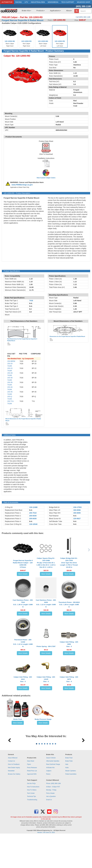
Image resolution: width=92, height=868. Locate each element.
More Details (23, 574)
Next (82, 754)
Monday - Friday (51, 819)
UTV (26, 2)
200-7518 (33, 513)
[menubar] (46, 11)
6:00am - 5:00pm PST (53, 816)
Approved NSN (32, 803)
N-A (31, 510)
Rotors (48, 803)
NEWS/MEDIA (53, 2)
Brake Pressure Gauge (43, 719)
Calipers (49, 800)
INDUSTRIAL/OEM (38, 2)
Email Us (49, 829)
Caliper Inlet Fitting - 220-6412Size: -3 (23, 679)
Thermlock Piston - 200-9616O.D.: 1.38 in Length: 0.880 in (69, 605)
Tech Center (31, 822)
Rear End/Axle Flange (53, 793)
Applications (55, 11)
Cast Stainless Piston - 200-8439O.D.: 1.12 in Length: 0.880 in (46, 603)
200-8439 (33, 516)
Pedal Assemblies (71, 803)
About (69, 11)
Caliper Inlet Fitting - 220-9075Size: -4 (69, 679)
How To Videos (32, 819)
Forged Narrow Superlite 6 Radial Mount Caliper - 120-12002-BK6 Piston (23, 564)
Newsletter (11, 800)
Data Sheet (31, 790)
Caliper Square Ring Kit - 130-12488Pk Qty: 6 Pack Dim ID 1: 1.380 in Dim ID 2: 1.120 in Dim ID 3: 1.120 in (46, 563)
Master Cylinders (71, 800)
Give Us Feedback (14, 793)
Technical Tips (31, 826)
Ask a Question (51, 826)
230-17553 (77, 507)
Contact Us (11, 790)
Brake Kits (26, 11)
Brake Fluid (18, 719)
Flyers (29, 793)
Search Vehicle (51, 787)
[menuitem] (26, 11)
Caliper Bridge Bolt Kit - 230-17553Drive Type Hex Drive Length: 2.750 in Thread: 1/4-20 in (69, 563)
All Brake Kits (50, 797)
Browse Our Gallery (14, 803)
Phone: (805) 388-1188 (53, 813)
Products (41, 11)
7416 (31, 301)
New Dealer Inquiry (14, 797)
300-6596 (77, 510)
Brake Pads (69, 790)
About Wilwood (13, 787)
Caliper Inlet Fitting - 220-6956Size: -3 (69, 644)
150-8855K (11, 361)
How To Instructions (33, 816)
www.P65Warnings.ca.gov (22, 185)
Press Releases (32, 797)
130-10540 (33, 524)
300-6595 (77, 513)
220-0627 (77, 519)
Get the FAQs (31, 813)
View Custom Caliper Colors (46, 178)
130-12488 (33, 507)
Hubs (67, 797)
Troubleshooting (32, 829)
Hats (67, 793)
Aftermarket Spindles (53, 790)
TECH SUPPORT (68, 2)
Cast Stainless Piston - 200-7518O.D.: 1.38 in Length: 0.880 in (23, 603)
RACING (18, 2)
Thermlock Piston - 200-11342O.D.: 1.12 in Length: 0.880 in (23, 643)
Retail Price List (32, 800)
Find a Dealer (50, 822)
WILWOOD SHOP (84, 2)
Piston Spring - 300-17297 (46, 646)
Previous (10, 754)
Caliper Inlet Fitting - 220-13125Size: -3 (46, 679)
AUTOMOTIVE (7, 2)
